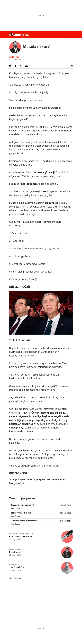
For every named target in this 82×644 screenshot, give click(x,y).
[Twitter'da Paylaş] (10, 66)
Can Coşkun (15, 57)
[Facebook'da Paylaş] (16, 66)
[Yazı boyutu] (72, 66)
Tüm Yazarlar (15, 578)
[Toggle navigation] (69, 34)
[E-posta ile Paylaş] (27, 66)
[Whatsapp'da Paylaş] (21, 66)
